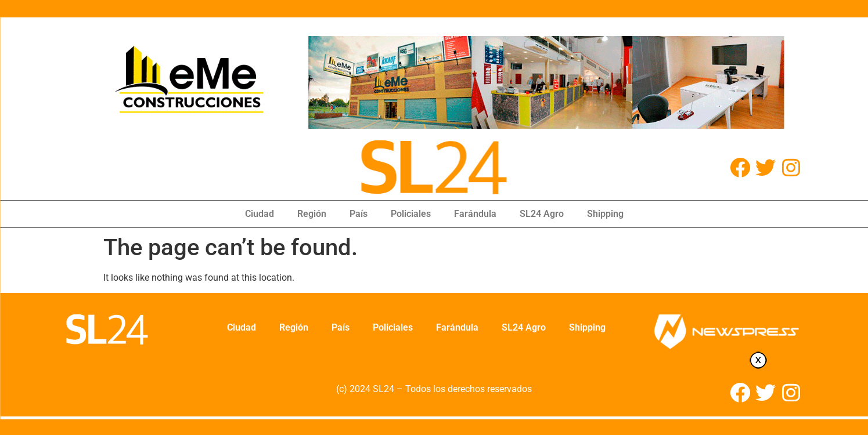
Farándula (475, 214)
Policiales (411, 214)
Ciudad (260, 214)
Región (312, 214)
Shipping (605, 214)
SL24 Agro (542, 214)
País (359, 214)
